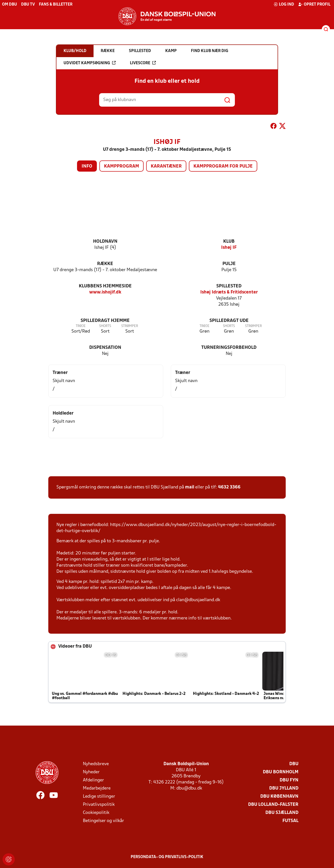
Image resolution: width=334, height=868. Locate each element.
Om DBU (10, 5)
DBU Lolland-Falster (273, 805)
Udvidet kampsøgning (90, 63)
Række (105, 264)
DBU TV (28, 5)
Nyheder (91, 772)
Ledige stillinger (99, 797)
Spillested (229, 286)
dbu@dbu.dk (189, 788)
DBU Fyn (289, 780)
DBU (294, 764)
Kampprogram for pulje (223, 166)
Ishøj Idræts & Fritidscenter (229, 292)
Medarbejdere (97, 788)
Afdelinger (93, 780)
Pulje (229, 264)
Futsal (290, 821)
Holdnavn (105, 242)
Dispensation (105, 348)
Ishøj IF (229, 248)
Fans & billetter (56, 5)
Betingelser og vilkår (103, 821)
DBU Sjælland (282, 813)
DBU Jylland (284, 788)
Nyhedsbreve (96, 764)
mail (190, 487)
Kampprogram (122, 166)
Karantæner (166, 166)
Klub (229, 242)
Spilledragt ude (229, 321)
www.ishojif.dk (105, 292)
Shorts (105, 326)
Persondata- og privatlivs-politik (167, 857)
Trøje (81, 326)
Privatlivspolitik (99, 805)
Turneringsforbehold (229, 348)
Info (87, 166)
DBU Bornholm (281, 772)
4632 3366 (229, 487)
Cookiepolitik (96, 813)
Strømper (130, 326)
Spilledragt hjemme (105, 321)
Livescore (143, 63)
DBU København (279, 797)
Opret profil (314, 4)
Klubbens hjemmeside (105, 286)
